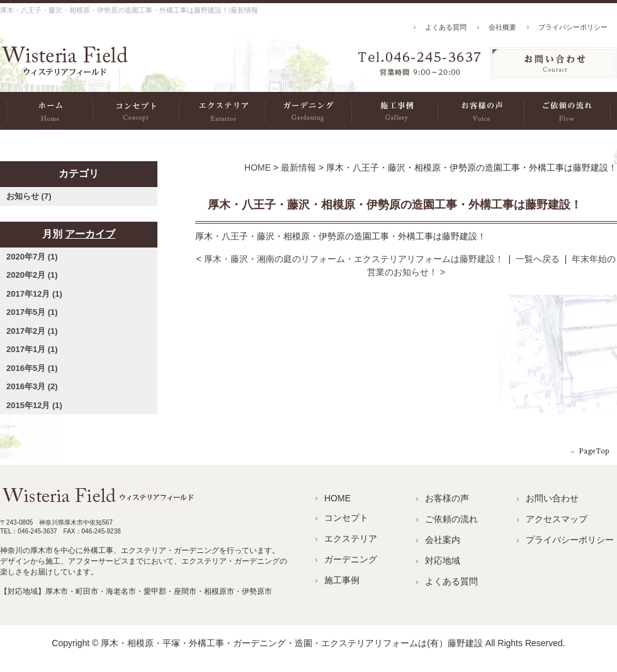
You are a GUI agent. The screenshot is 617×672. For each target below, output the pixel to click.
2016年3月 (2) (32, 386)
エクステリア (222, 111)
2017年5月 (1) (32, 312)
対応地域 (443, 561)
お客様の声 (481, 111)
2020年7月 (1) (32, 257)
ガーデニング (308, 111)
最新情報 (298, 168)
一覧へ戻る (538, 259)
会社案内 (443, 540)
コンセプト (136, 111)
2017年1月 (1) (32, 349)
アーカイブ (90, 234)
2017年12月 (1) (34, 294)
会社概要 (502, 27)
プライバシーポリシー (573, 27)
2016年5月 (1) (32, 368)
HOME (49, 111)
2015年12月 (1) (34, 405)
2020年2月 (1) (32, 275)
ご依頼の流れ (567, 111)
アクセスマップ (557, 519)
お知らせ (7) (29, 196)
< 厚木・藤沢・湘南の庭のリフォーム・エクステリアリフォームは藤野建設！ (350, 259)
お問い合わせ (552, 498)
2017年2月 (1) (32, 331)
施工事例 (394, 111)
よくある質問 (446, 27)
